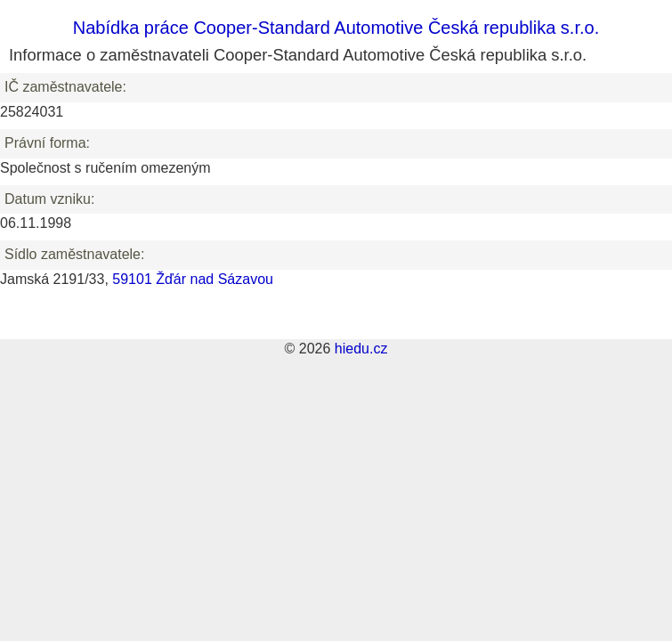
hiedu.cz (361, 349)
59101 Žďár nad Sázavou (193, 279)
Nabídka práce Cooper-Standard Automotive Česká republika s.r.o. (336, 28)
